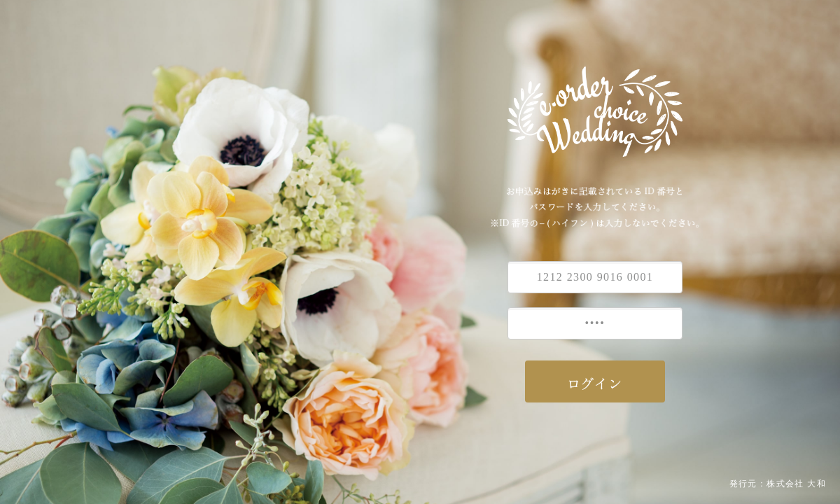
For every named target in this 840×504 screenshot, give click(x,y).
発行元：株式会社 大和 (778, 484)
